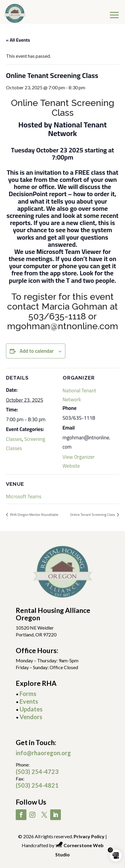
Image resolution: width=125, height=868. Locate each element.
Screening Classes (26, 444)
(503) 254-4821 (37, 785)
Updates (31, 709)
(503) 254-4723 (37, 772)
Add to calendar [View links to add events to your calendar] (37, 351)
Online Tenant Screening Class (93, 515)
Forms (28, 694)
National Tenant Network (79, 395)
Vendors (31, 717)
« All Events (18, 40)
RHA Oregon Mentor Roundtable (34, 515)
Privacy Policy (89, 836)
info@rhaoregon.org (43, 753)
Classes (14, 439)
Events (29, 701)
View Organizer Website (79, 461)
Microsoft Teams (24, 497)
